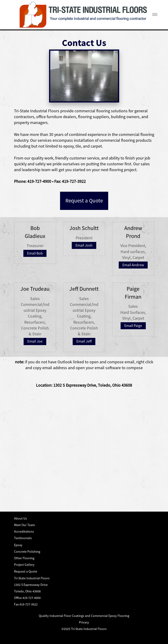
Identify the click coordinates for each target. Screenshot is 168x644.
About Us (20, 518)
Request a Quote (84, 201)
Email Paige (133, 326)
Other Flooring (24, 558)
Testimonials (23, 538)
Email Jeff (84, 341)
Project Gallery (24, 565)
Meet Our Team (25, 525)
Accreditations (24, 531)
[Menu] (155, 15)
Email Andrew (133, 265)
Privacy (84, 622)
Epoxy (18, 545)
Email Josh (84, 245)
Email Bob (35, 253)
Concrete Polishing (27, 552)
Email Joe (35, 341)
